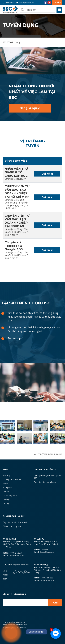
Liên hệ (57, 3)
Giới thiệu (7, 475)
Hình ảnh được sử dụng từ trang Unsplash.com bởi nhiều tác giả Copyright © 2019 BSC (15, 625)
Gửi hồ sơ (47, 174)
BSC (5, 42)
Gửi (55, 603)
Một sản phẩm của (21, 565)
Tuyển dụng (14, 42)
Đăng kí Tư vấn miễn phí (14, 594)
